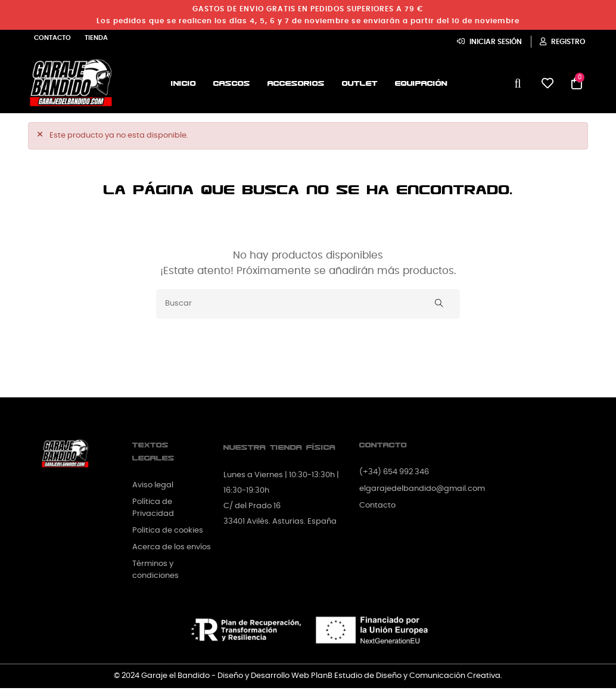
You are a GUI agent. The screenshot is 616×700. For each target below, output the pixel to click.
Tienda (96, 38)
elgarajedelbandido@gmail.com (422, 489)
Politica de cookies (168, 531)
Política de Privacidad (153, 508)
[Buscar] (308, 304)
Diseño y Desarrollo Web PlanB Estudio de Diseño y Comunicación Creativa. (360, 676)
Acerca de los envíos (172, 547)
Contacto (52, 38)
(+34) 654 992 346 (394, 472)
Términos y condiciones (155, 570)
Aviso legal (153, 485)
